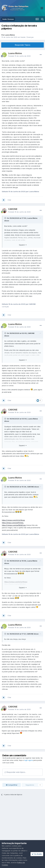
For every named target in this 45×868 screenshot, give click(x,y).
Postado (19, 56)
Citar (9, 200)
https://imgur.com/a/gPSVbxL (13, 523)
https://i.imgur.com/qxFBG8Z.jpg (14, 525)
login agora (28, 760)
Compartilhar (12, 785)
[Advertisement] (22, 824)
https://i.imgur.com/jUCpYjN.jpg (13, 520)
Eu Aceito (37, 854)
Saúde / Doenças (27, 37)
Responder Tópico (23, 45)
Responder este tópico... (15, 772)
